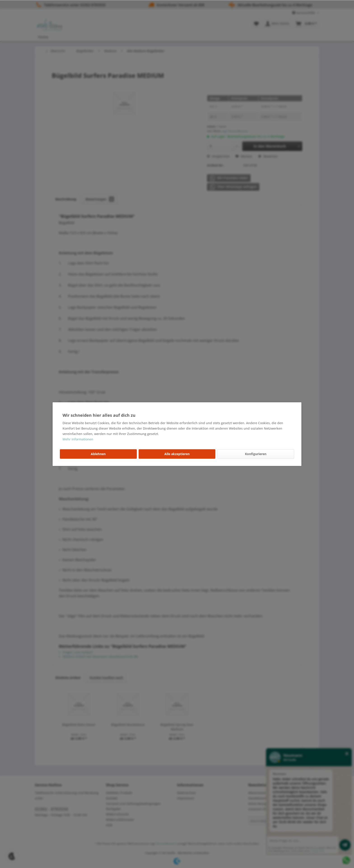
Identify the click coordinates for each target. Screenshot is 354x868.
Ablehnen (98, 454)
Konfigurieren (256, 454)
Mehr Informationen (78, 439)
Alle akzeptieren (177, 454)
